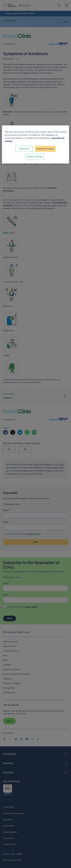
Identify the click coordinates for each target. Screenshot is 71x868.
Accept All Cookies (45, 149)
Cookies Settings (35, 157)
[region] (35, 144)
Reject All (24, 149)
